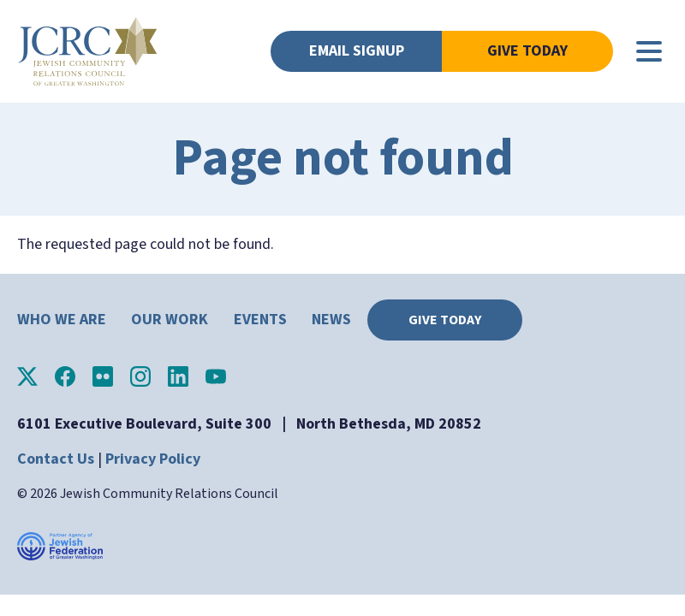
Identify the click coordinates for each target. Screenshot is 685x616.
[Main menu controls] (649, 51)
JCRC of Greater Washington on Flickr (103, 376)
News (331, 320)
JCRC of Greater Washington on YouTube (216, 376)
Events (260, 320)
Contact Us (56, 459)
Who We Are (62, 320)
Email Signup (357, 51)
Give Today (527, 51)
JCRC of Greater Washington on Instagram (140, 376)
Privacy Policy (153, 459)
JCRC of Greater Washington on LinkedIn (178, 376)
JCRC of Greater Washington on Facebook (65, 376)
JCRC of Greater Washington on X (27, 376)
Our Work (170, 320)
